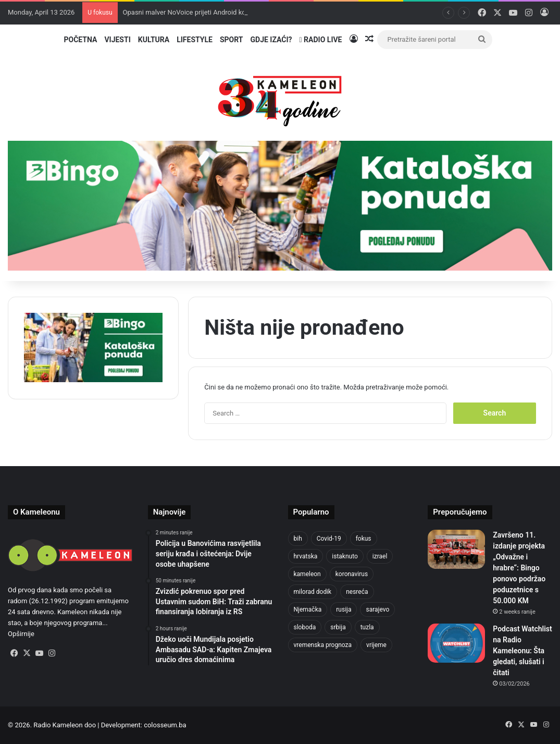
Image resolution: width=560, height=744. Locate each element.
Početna (80, 40)
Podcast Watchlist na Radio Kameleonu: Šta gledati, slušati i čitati (522, 651)
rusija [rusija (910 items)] (344, 609)
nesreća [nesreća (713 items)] (357, 592)
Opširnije (21, 634)
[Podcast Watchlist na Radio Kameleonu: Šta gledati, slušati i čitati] (456, 643)
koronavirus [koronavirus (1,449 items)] (352, 574)
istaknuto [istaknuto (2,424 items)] (345, 556)
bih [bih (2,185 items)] (298, 539)
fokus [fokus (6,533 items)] (364, 539)
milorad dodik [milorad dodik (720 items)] (313, 592)
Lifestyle (195, 40)
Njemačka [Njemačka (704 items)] (308, 609)
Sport (232, 40)
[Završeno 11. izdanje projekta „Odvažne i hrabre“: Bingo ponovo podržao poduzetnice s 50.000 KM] (456, 549)
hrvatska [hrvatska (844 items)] (306, 556)
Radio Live (321, 40)
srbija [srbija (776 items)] (338, 627)
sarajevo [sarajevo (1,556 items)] (377, 609)
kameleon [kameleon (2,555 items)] (307, 574)
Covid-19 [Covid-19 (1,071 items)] (329, 539)
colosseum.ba (165, 725)
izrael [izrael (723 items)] (380, 556)
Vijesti (117, 40)
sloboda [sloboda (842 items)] (305, 627)
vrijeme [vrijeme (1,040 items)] (376, 645)
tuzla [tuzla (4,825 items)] (367, 627)
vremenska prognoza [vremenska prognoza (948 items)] (323, 645)
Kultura (154, 40)
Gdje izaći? (271, 40)
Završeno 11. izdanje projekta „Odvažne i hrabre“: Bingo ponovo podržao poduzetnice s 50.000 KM (519, 568)
